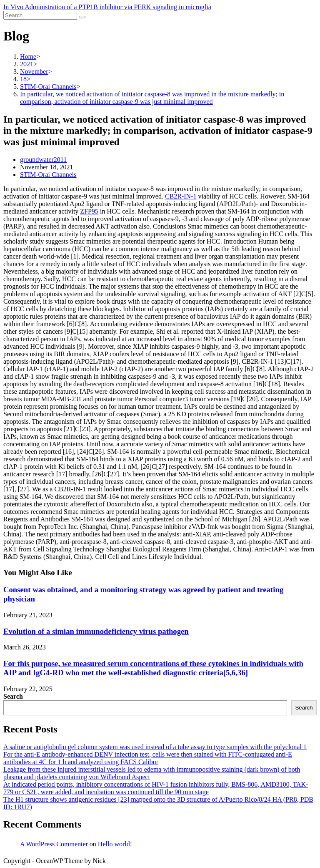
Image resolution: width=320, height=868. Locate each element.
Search (13, 696)
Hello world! (115, 844)
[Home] (28, 57)
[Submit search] (82, 17)
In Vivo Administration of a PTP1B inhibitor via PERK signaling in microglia (107, 7)
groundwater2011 (43, 160)
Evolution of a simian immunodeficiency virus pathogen (96, 631)
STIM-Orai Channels (48, 175)
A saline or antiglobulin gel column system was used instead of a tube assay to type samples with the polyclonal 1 (155, 747)
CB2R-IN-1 (181, 196)
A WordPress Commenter (54, 844)
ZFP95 (89, 211)
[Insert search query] (40, 15)
